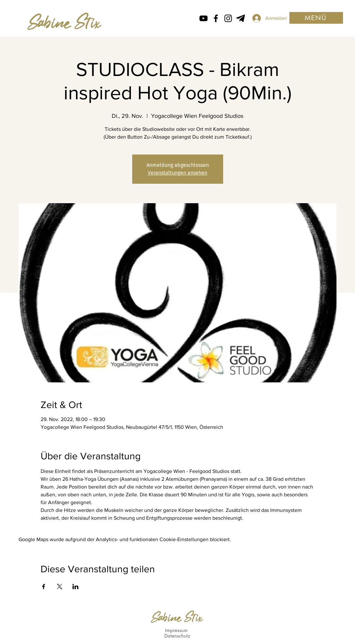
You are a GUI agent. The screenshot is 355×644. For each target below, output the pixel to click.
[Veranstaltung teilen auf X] (60, 587)
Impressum (176, 630)
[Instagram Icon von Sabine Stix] (228, 18)
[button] (316, 18)
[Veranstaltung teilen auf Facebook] (44, 587)
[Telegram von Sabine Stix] (241, 18)
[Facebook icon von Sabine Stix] (216, 18)
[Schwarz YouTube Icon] (203, 18)
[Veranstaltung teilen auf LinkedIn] (76, 587)
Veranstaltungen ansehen (177, 173)
